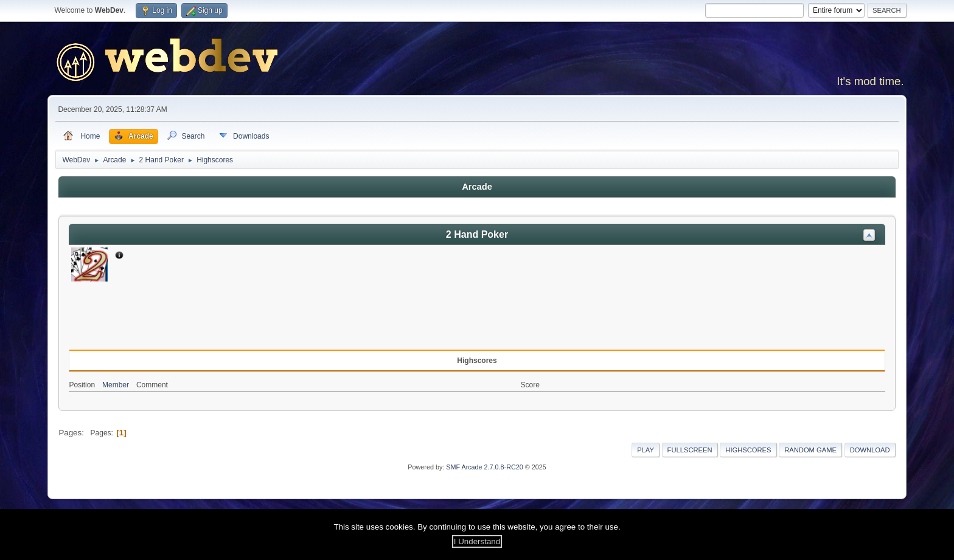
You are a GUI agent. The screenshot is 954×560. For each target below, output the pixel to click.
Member (116, 385)
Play (646, 450)
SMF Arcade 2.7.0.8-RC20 (484, 467)
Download (870, 450)
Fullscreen (690, 450)
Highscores (748, 450)
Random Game (810, 450)
